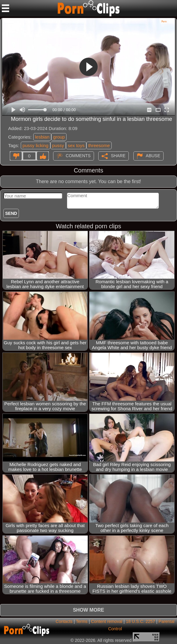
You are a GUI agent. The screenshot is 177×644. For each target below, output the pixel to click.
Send (11, 213)
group (59, 137)
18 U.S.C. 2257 (140, 621)
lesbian (42, 137)
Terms (82, 621)
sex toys (76, 145)
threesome (99, 145)
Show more (88, 610)
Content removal (107, 621)
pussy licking (36, 145)
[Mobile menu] (5, 8)
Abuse (153, 156)
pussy (58, 145)
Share (118, 156)
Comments (78, 156)
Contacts (64, 621)
